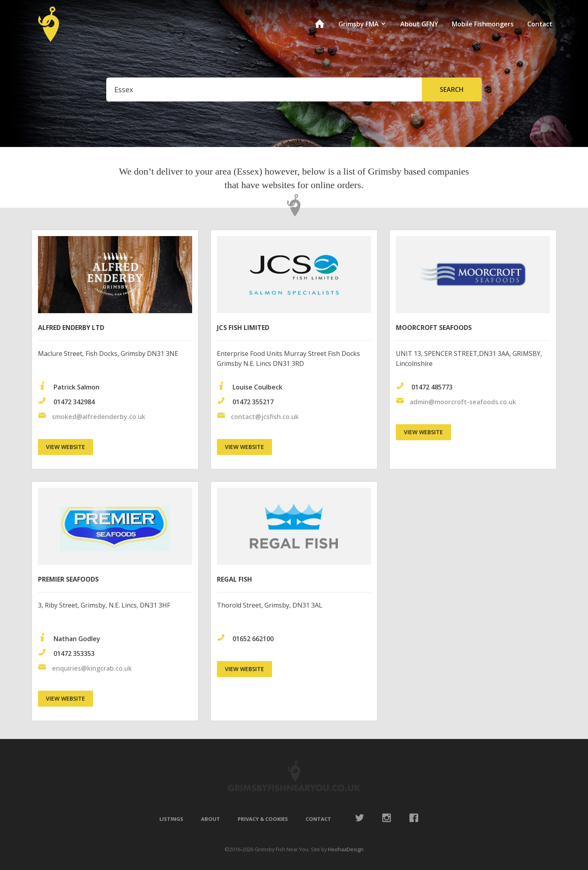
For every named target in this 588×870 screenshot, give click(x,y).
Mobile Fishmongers (483, 24)
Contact (540, 24)
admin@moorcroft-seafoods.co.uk (463, 402)
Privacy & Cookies (263, 819)
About (211, 819)
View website (66, 447)
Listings (171, 819)
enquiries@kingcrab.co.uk (92, 668)
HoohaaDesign (346, 849)
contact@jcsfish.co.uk (265, 417)
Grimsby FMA (363, 24)
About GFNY (419, 24)
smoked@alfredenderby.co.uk (99, 417)
